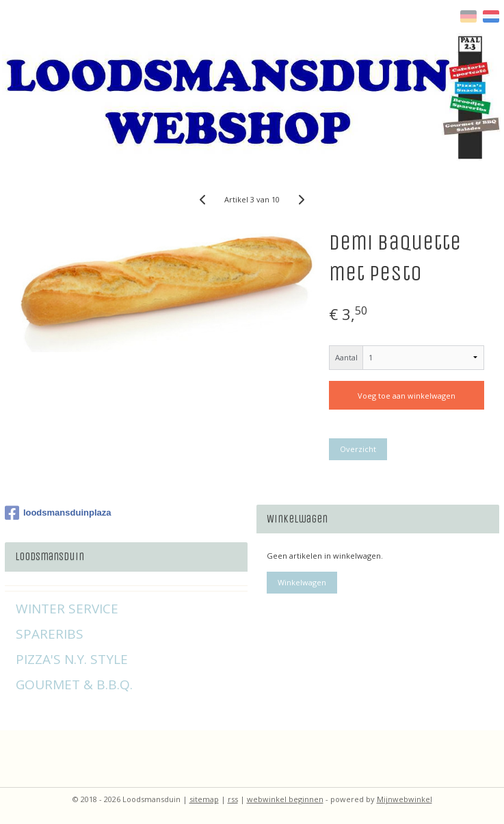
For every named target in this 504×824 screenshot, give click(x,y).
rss (233, 799)
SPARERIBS (50, 634)
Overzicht (358, 449)
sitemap (204, 799)
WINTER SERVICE (67, 609)
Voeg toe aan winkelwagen (407, 396)
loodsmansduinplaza (58, 513)
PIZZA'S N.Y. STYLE (72, 659)
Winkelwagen (302, 582)
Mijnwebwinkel (404, 799)
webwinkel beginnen (285, 799)
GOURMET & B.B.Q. (74, 685)
